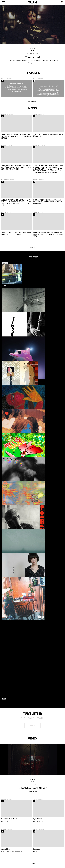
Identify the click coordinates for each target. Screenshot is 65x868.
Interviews (4, 80)
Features (35, 80)
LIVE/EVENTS (36, 146)
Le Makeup (5, 287)
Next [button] (4, 699)
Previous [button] (5, 264)
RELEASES (4, 115)
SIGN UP (32, 726)
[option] (10, 289)
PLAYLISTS (4, 800)
